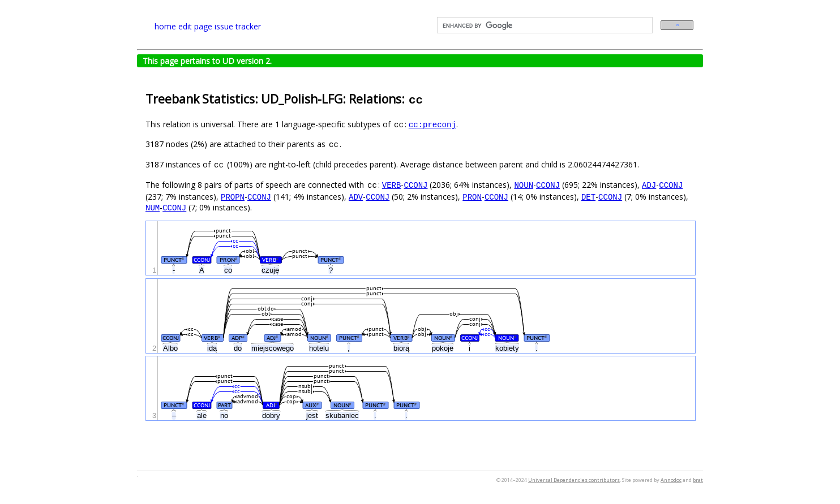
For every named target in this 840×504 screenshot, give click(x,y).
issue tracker (238, 26)
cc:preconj (432, 124)
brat (698, 480)
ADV (356, 197)
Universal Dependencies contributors (574, 480)
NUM (153, 207)
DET (588, 197)
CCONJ (415, 185)
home (165, 26)
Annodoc (671, 480)
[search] (544, 25)
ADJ (649, 185)
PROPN (233, 197)
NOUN (524, 185)
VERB (392, 185)
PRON (472, 197)
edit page (195, 26)
